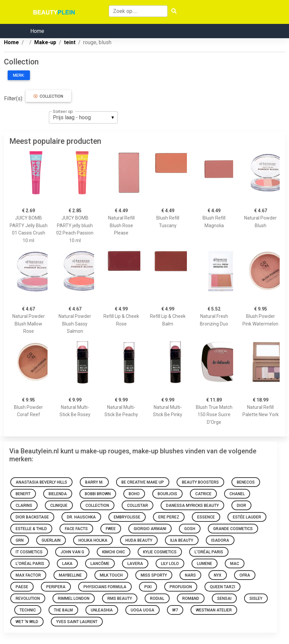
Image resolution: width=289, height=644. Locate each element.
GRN (20, 540)
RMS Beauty (120, 598)
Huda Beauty (139, 540)
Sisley (256, 598)
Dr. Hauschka (81, 517)
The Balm (63, 610)
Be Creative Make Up (143, 482)
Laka (67, 564)
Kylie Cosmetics (160, 552)
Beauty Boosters (200, 482)
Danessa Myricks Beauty (192, 506)
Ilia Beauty (182, 540)
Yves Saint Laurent (77, 622)
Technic (28, 610)
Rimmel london (74, 598)
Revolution (28, 598)
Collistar (138, 506)
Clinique (59, 506)
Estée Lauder (247, 517)
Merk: (19, 75)
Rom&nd (191, 598)
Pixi (148, 587)
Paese (22, 587)
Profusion (181, 587)
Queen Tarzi (222, 587)
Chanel (237, 494)
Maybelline (70, 575)
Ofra (245, 575)
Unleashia (102, 610)
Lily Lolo (170, 564)
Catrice (203, 494)
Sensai (224, 598)
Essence (206, 517)
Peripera (56, 587)
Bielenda (58, 494)
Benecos (246, 482)
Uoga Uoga (143, 610)
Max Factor (28, 575)
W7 (175, 610)
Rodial (157, 598)
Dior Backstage (32, 517)
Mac (235, 564)
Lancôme (100, 564)
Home (37, 31)
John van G (72, 552)
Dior (241, 506)
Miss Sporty (154, 575)
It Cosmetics (29, 552)
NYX (218, 575)
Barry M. (94, 482)
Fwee (111, 529)
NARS (190, 575)
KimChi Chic (114, 552)
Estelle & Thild (31, 529)
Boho (134, 494)
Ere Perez (169, 517)
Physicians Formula (105, 587)
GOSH (190, 529)
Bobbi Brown (98, 494)
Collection (48, 96)
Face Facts (76, 529)
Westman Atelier (214, 610)
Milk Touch (111, 575)
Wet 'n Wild (27, 622)
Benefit (23, 494)
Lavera (135, 564)
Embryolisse (127, 517)
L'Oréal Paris (209, 552)
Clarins (24, 506)
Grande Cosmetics (233, 529)
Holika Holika (93, 540)
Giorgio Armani (150, 529)
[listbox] (83, 117)
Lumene (205, 564)
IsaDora (220, 540)
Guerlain (51, 540)
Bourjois (167, 494)
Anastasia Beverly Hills (41, 482)
